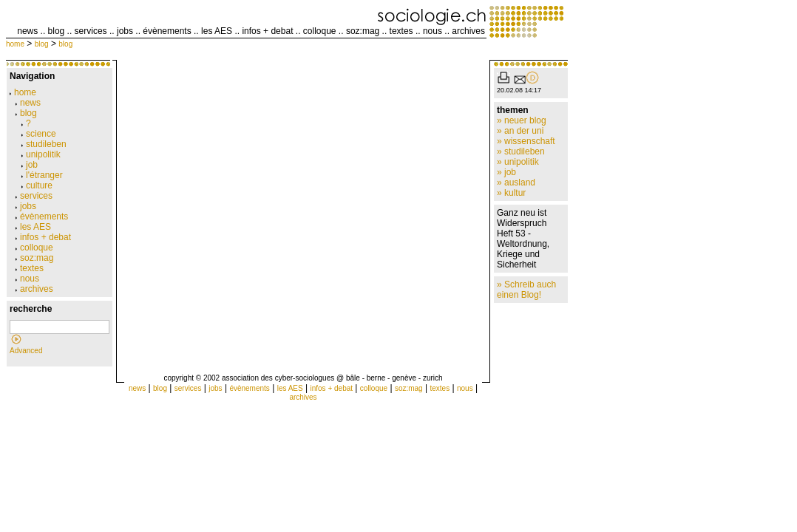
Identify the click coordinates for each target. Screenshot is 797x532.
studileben (44, 144)
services (91, 31)
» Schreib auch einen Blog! (526, 290)
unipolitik (41, 154)
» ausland (516, 183)
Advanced (26, 351)
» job (506, 172)
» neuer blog (522, 120)
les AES (217, 31)
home (15, 44)
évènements (167, 31)
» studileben (521, 151)
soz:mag (363, 31)
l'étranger (42, 175)
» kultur (511, 193)
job (30, 165)
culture (37, 185)
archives (468, 31)
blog (57, 31)
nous (433, 31)
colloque (320, 31)
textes (401, 31)
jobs (125, 31)
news (27, 31)
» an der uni (520, 131)
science (39, 134)
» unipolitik (518, 162)
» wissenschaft (526, 141)
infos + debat (267, 31)
